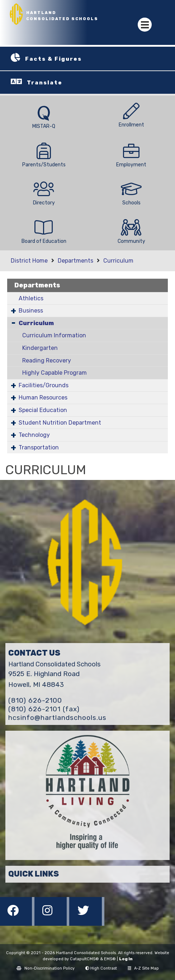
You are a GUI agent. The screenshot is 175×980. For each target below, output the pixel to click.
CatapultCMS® (84, 959)
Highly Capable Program (55, 373)
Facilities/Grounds (44, 385)
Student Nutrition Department (60, 423)
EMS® (110, 959)
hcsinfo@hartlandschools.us (57, 718)
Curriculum (118, 261)
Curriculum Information (54, 335)
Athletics (31, 298)
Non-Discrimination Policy (46, 968)
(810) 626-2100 (35, 700)
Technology (34, 435)
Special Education (43, 410)
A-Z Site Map (143, 968)
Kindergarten (40, 348)
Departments (75, 261)
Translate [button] (45, 83)
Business (31, 311)
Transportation (39, 447)
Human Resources (43, 397)
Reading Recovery (47, 360)
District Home (29, 261)
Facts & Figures (53, 59)
